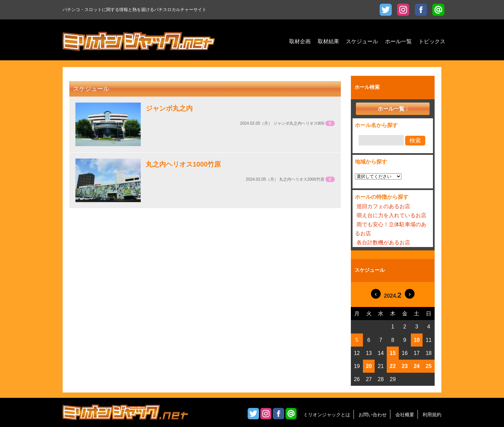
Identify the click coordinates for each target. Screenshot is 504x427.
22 (393, 366)
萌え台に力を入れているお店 (391, 215)
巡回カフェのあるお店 (383, 206)
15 (393, 353)
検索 (415, 141)
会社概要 (405, 415)
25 (429, 366)
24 (417, 366)
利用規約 (432, 415)
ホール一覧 (391, 109)
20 (369, 366)
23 (405, 366)
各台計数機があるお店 (383, 242)
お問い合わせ (373, 415)
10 (417, 340)
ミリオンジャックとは (327, 415)
